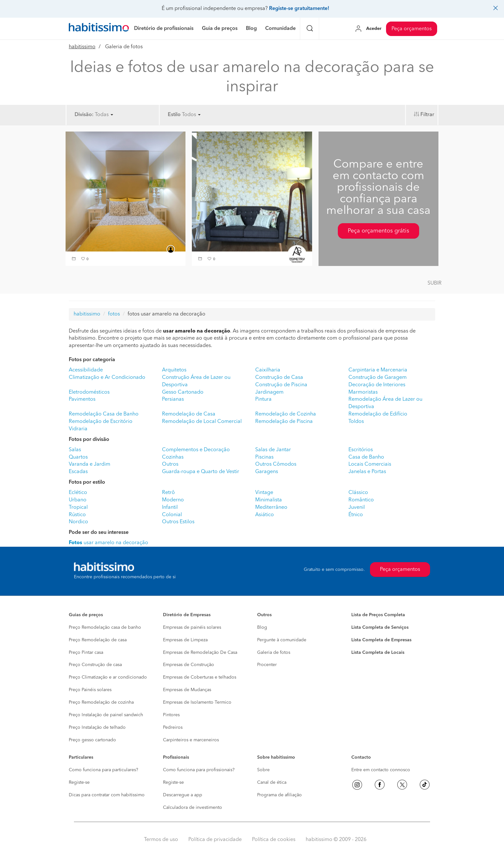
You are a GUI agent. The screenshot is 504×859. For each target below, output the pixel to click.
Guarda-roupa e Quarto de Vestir (201, 472)
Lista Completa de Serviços (380, 627)
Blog (262, 627)
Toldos (356, 422)
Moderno (173, 500)
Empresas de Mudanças (187, 690)
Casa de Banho (366, 457)
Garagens (267, 472)
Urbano (78, 500)
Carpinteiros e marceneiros (191, 740)
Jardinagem (269, 392)
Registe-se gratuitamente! (299, 9)
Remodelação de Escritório (101, 422)
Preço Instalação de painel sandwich (106, 715)
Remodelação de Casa (189, 414)
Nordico (78, 522)
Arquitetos (174, 370)
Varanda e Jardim (90, 464)
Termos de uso (161, 840)
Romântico (361, 500)
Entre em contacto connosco (381, 770)
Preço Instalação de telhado (97, 727)
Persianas (173, 399)
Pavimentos (82, 399)
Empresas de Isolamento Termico (197, 702)
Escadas (78, 472)
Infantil (170, 507)
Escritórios (361, 450)
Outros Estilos (178, 522)
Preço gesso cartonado (92, 740)
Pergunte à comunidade (282, 640)
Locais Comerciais (370, 464)
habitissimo (82, 47)
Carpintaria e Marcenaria (378, 370)
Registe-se (79, 782)
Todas (104, 115)
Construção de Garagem (378, 378)
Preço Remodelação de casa (98, 640)
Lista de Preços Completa (378, 615)
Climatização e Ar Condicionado (107, 378)
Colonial (172, 515)
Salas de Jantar (273, 450)
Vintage (264, 493)
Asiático (265, 515)
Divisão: (84, 115)
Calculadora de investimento (193, 808)
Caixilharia (268, 370)
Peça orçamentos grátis (378, 231)
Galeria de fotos (274, 653)
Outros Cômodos (276, 464)
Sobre (263, 770)
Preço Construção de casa (95, 665)
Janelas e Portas (367, 472)
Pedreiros (173, 727)
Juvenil (357, 507)
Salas (75, 450)
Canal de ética (272, 782)
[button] (75, 259)
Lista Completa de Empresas (381, 640)
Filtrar (427, 115)
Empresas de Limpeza (185, 640)
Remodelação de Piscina (284, 422)
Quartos (78, 457)
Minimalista (269, 500)
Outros (170, 464)
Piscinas (264, 457)
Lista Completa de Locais (378, 653)
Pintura (263, 399)
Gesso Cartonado (183, 392)
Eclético (78, 493)
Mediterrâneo (271, 507)
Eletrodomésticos (89, 392)
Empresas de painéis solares (192, 627)
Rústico (77, 515)
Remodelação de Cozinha (286, 414)
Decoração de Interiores (377, 385)
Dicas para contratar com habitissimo (107, 795)
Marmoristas (363, 392)
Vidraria (78, 429)
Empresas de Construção (189, 665)
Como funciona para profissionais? (199, 770)
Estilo (174, 115)
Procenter (267, 665)
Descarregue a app (183, 795)
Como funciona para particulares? (104, 770)
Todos (191, 115)
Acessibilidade (86, 370)
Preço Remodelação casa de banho (105, 627)
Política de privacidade (215, 840)
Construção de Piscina (281, 385)
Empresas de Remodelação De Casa (200, 653)
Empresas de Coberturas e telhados (200, 677)
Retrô (168, 493)
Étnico (356, 515)
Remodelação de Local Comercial (202, 422)
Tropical (78, 507)
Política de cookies (274, 840)
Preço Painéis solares (90, 690)
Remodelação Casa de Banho (104, 414)
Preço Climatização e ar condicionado (108, 677)
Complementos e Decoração (196, 450)
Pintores (171, 715)
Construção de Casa (279, 378)
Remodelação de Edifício (378, 414)
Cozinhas (173, 457)
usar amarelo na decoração (108, 543)
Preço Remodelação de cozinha (101, 702)
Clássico (358, 493)
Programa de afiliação (279, 795)
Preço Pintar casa (86, 653)
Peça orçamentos (412, 29)
